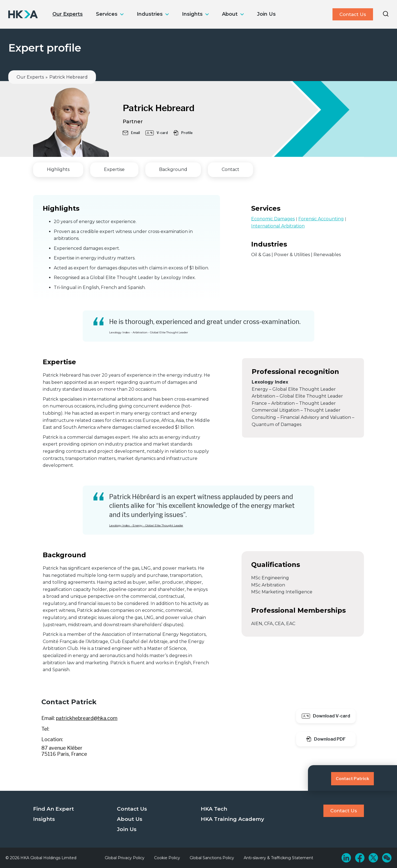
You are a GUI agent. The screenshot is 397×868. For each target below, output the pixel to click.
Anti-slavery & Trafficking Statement (278, 858)
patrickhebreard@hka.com (87, 718)
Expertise (114, 169)
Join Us (266, 14)
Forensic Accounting (321, 219)
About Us (130, 819)
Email (131, 133)
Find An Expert (53, 809)
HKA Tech (214, 809)
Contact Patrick (352, 779)
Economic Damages (273, 219)
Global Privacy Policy (125, 858)
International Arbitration (278, 226)
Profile (183, 133)
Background (173, 169)
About (230, 14)
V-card (157, 133)
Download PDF (326, 739)
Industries (150, 14)
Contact (230, 169)
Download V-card (326, 716)
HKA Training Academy (232, 819)
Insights (192, 14)
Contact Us (353, 14)
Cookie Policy (167, 858)
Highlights (58, 169)
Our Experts (68, 14)
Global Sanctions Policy (212, 858)
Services (107, 14)
